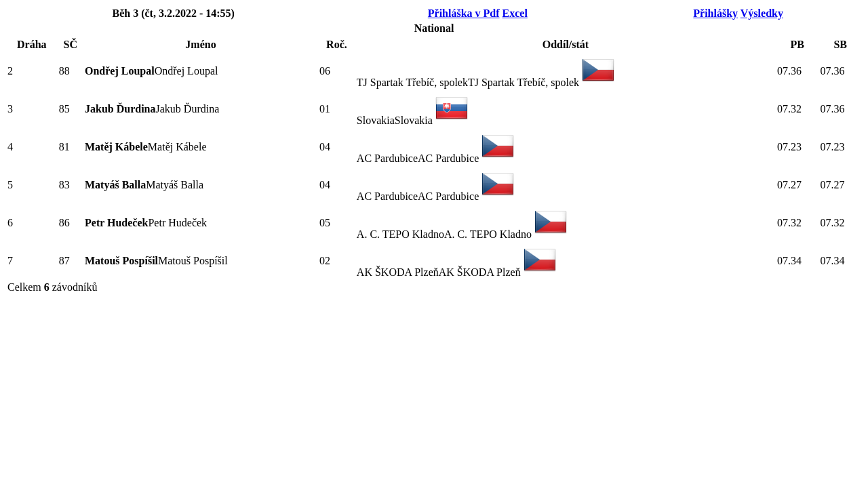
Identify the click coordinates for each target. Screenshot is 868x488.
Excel (515, 13)
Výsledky (762, 13)
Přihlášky (715, 13)
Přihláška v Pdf (464, 13)
